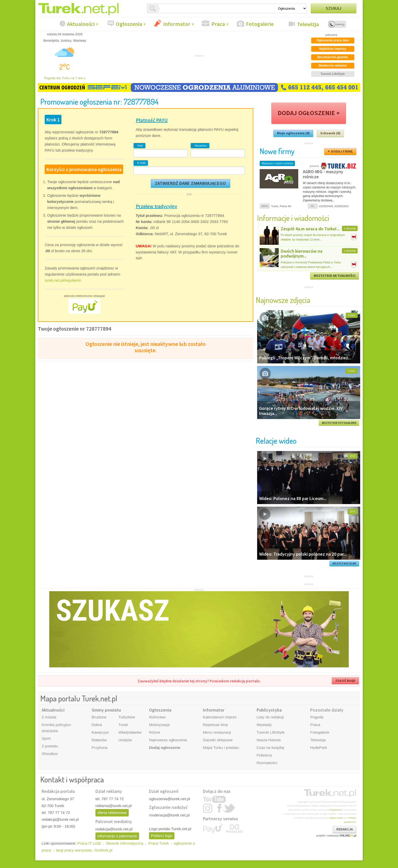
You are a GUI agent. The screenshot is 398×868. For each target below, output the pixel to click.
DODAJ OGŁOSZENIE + (309, 113)
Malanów (99, 740)
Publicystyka (269, 710)
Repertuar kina (215, 725)
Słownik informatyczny (125, 843)
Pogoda (317, 717)
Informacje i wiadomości (293, 218)
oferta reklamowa (112, 813)
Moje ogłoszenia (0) (293, 133)
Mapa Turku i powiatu (221, 748)
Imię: (139, 146)
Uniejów (125, 740)
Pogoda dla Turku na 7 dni (65, 78)
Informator (177, 24)
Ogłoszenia (129, 24)
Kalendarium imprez (220, 717)
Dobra (97, 725)
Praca (218, 24)
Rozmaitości (267, 763)
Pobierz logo (162, 836)
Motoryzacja (159, 725)
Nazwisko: (200, 146)
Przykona (100, 748)
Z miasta (49, 717)
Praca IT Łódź (89, 843)
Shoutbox (50, 754)
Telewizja (308, 24)
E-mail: (141, 163)
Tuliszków (127, 717)
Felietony (264, 755)
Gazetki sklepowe (218, 740)
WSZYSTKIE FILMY (344, 564)
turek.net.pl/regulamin (63, 280)
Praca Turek (159, 843)
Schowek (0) (330, 133)
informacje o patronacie (117, 836)
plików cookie (336, 818)
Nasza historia (269, 740)
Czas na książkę (270, 748)
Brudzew (99, 717)
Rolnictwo (157, 717)
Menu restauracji (217, 732)
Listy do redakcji (270, 717)
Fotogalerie (260, 24)
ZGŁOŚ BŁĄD (345, 681)
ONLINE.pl (348, 835)
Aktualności (81, 24)
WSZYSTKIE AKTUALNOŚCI (335, 276)
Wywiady (264, 725)
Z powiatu (50, 746)
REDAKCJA (345, 829)
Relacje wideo (276, 440)
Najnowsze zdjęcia (283, 300)
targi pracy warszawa (74, 850)
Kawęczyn (100, 732)
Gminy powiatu (106, 710)
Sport (46, 738)
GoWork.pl (103, 850)
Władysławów (130, 732)
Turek (123, 725)
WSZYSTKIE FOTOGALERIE (339, 423)
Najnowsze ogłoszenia (168, 740)
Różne (154, 732)
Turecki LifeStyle (271, 732)
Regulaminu (336, 810)
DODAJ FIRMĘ (342, 151)
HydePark (319, 748)
